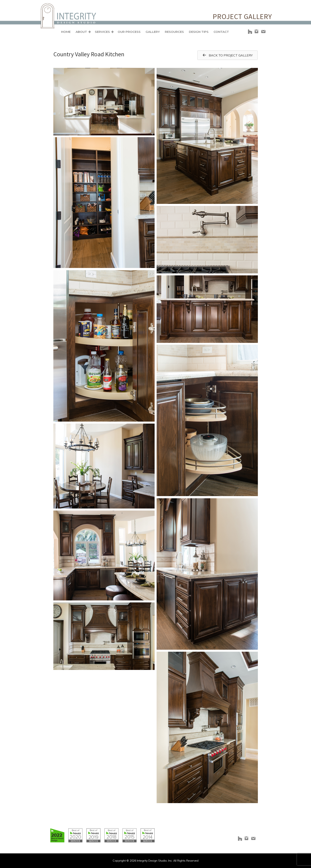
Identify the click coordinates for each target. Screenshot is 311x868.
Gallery (153, 32)
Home (66, 32)
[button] (90, 32)
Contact (221, 32)
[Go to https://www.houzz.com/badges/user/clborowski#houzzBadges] (57, 835)
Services (102, 32)
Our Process (129, 32)
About (81, 32)
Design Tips (199, 32)
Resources (174, 32)
